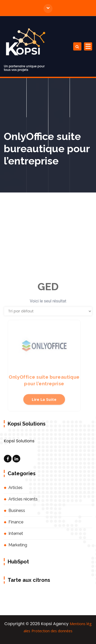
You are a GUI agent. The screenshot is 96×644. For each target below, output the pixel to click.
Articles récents (23, 499)
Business (17, 511)
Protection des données (52, 631)
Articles (15, 488)
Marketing (18, 545)
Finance (16, 522)
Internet (16, 533)
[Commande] (48, 341)
